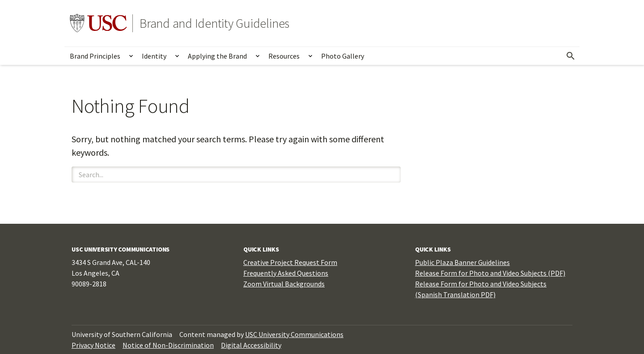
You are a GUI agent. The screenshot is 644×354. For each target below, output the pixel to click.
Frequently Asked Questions (286, 273)
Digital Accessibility (251, 345)
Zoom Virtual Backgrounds (284, 284)
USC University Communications (294, 334)
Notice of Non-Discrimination (168, 345)
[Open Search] (571, 56)
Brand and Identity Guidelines (214, 23)
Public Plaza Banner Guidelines (462, 262)
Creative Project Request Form (290, 262)
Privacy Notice (93, 345)
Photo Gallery (343, 56)
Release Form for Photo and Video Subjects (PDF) (490, 273)
